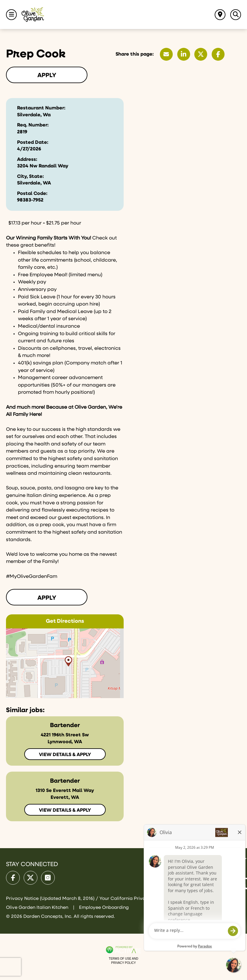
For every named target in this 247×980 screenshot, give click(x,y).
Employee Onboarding (104, 908)
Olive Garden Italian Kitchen (38, 908)
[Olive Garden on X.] (31, 878)
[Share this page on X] (201, 54)
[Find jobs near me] (220, 15)
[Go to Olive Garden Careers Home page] (33, 14)
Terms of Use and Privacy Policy (123, 961)
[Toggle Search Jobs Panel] (236, 15)
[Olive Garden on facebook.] (13, 878)
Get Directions (65, 621)
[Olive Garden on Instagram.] (48, 878)
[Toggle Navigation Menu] (11, 15)
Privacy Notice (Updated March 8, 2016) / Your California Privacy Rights (87, 899)
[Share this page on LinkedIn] (184, 54)
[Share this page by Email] (166, 54)
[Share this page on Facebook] (218, 54)
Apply (47, 75)
